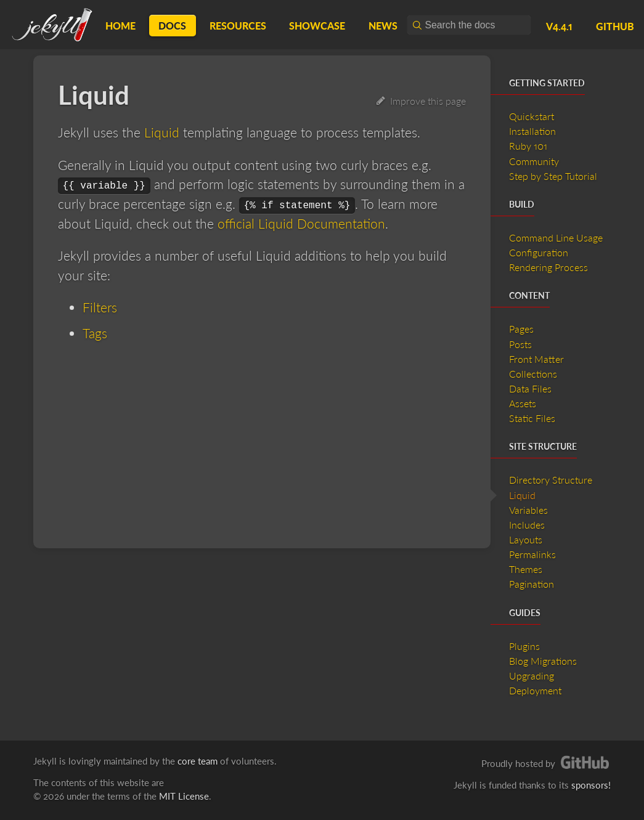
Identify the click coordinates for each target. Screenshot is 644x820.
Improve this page (421, 101)
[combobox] (469, 25)
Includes (527, 525)
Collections (533, 374)
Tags (95, 333)
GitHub (615, 26)
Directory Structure (551, 480)
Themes (526, 569)
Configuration (539, 252)
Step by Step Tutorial (553, 176)
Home (120, 26)
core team (198, 761)
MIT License (184, 796)
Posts (520, 344)
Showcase (317, 26)
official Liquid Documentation (301, 223)
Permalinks (532, 554)
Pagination (532, 584)
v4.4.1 (559, 26)
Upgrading (532, 676)
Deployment (535, 690)
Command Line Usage (556, 237)
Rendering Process (548, 267)
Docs (172, 26)
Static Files (532, 418)
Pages (521, 329)
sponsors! (591, 785)
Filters (100, 307)
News (383, 26)
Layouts (526, 539)
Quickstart (532, 116)
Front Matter (536, 359)
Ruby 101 (528, 146)
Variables (528, 510)
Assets (523, 403)
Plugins (524, 646)
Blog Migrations (543, 661)
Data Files (530, 388)
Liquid (162, 132)
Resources (238, 26)
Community (534, 161)
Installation (532, 131)
